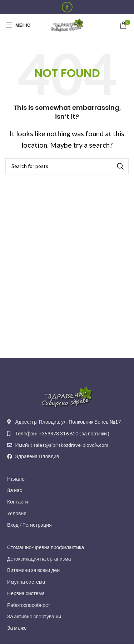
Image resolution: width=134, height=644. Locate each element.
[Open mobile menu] (18, 25)
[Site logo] (67, 24)
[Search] (67, 166)
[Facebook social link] (67, 7)
